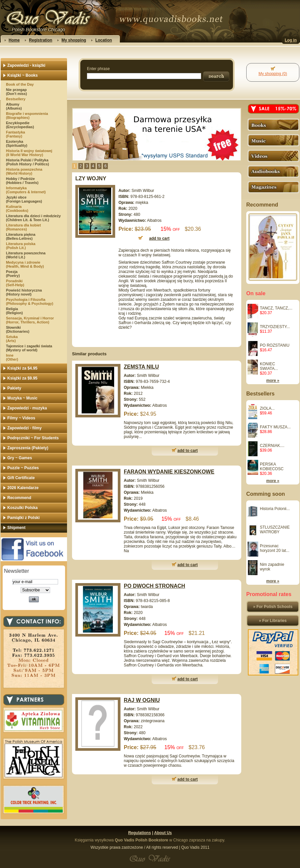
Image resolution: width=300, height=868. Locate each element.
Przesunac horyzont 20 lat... (275, 548)
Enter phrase (98, 69)
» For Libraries (273, 621)
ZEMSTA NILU (141, 367)
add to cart (188, 451)
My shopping (74, 40)
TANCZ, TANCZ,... (276, 308)
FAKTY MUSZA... (275, 427)
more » (273, 381)
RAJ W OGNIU (142, 700)
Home (14, 40)
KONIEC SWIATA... (269, 366)
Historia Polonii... (275, 509)
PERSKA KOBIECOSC (272, 467)
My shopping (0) (273, 74)
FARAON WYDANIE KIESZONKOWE (169, 472)
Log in (291, 40)
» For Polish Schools (273, 607)
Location (104, 40)
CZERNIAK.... (272, 446)
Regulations (140, 833)
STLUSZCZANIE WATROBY (275, 530)
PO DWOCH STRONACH (154, 586)
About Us (163, 833)
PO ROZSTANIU (275, 345)
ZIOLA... (267, 408)
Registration (40, 40)
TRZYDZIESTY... (275, 327)
